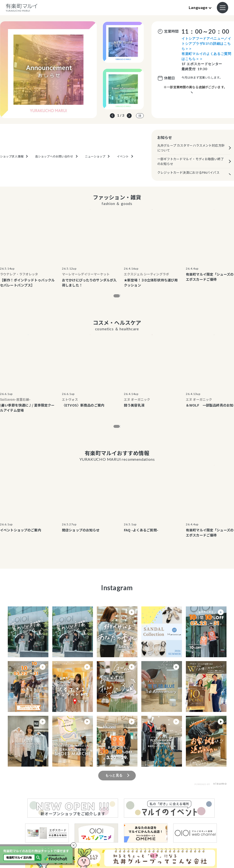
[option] (48, 70)
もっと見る (114, 297)
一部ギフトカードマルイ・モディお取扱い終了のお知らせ (191, 161)
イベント (123, 171)
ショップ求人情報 (12, 171)
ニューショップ (95, 171)
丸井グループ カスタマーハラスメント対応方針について (191, 148)
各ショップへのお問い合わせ (54, 171)
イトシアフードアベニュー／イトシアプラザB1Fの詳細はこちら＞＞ (206, 43)
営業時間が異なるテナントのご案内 (195, 99)
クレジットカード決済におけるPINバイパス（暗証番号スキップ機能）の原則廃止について (191, 175)
